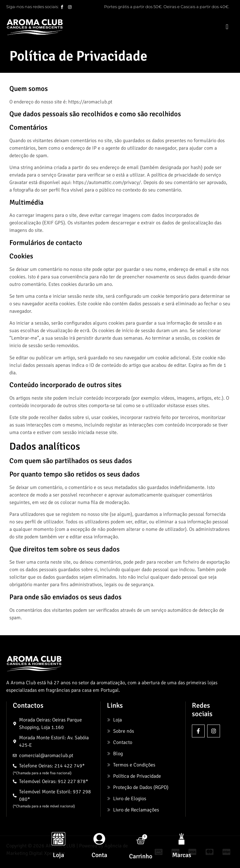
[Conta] (99, 839)
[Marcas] (182, 839)
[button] (227, 27)
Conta (99, 855)
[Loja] (58, 839)
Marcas (182, 855)
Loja (58, 855)
